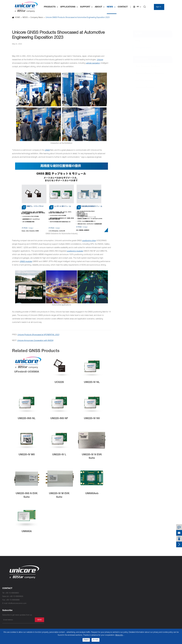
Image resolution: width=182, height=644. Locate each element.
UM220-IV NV (92, 420)
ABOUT (100, 7)
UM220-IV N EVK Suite (92, 458)
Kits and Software (142, 81)
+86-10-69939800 (12, 593)
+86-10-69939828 (16, 597)
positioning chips (89, 241)
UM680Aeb (92, 495)
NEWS (112, 7)
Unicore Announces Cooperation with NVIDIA (35, 341)
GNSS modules (26, 262)
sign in (158, 7)
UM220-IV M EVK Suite (59, 497)
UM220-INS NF (59, 420)
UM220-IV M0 (27, 456)
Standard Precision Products (148, 74)
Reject (86, 640)
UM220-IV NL (92, 384)
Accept (96, 640)
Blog (136, 41)
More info (119, 635)
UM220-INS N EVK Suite (27, 497)
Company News (37, 18)
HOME (17, 18)
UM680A (27, 533)
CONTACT (123, 7)
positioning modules (75, 251)
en (138, 7)
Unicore (100, 60)
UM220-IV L (59, 456)
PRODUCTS (51, 7)
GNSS (47, 150)
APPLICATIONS (70, 7)
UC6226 (59, 384)
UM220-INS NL (27, 420)
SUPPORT (87, 7)
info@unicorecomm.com (17, 603)
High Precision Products (145, 66)
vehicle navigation (93, 63)
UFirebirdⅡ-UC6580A (27, 373)
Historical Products (143, 88)
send (39, 620)
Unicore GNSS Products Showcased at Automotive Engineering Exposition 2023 (77, 18)
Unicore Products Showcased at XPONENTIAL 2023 (38, 335)
